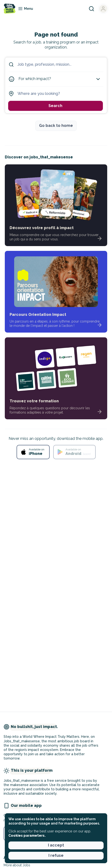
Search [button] (55, 106)
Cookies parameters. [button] (27, 836)
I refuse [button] (56, 855)
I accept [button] (56, 845)
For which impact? (60, 79)
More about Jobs (17, 865)
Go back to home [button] (56, 126)
